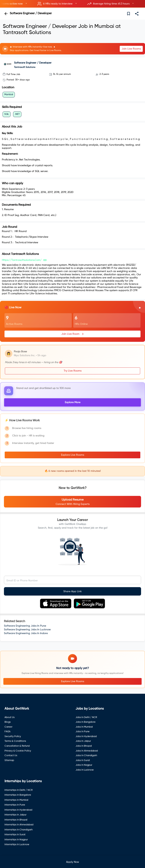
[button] (72, 4)
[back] (6, 14)
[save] (129, 14)
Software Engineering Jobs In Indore (26, 633)
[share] (137, 14)
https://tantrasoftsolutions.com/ (22, 260)
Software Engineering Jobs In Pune (25, 626)
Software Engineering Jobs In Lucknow (27, 630)
